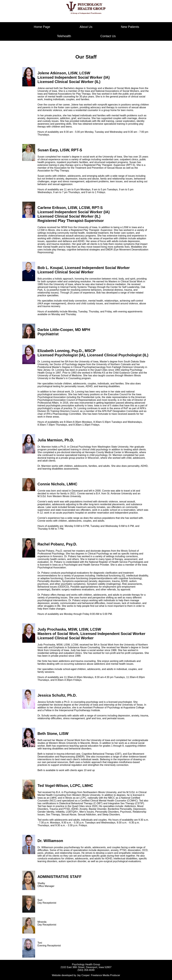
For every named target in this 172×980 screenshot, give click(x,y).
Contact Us (108, 36)
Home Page (42, 27)
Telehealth (64, 36)
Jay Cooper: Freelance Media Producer (99, 975)
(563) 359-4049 (86, 970)
